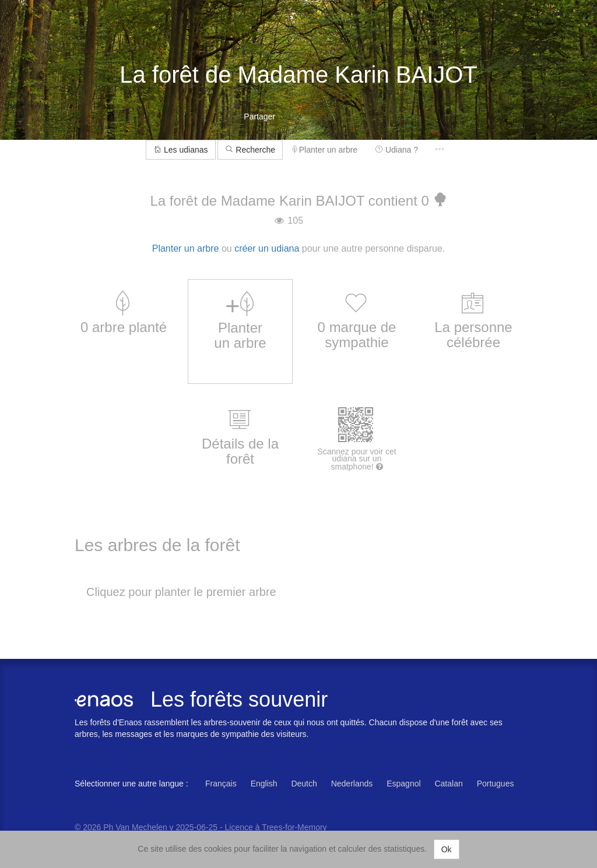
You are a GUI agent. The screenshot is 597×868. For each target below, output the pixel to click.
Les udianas (180, 150)
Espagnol (403, 784)
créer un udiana (267, 248)
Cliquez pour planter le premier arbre (181, 592)
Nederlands (352, 784)
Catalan (448, 784)
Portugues (496, 784)
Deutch (304, 784)
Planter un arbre (325, 150)
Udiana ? (396, 150)
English (264, 784)
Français (221, 784)
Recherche (250, 150)
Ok (447, 849)
